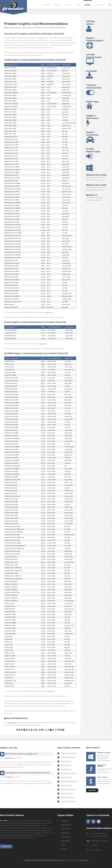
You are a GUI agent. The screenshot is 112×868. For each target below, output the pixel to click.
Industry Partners (66, 825)
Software (46, 5)
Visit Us (63, 845)
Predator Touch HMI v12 (68, 789)
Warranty (64, 849)
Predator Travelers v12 (68, 797)
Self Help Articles (12, 723)
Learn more (49, 312)
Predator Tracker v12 (67, 793)
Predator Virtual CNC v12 (68, 801)
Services (68, 5)
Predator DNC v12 (66, 761)
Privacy (67, 860)
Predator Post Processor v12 (69, 781)
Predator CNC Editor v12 (68, 757)
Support (88, 5)
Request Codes (65, 833)
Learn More (92, 790)
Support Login (65, 841)
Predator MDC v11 (66, 769)
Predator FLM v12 (66, 765)
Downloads (65, 821)
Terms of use (74, 860)
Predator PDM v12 (66, 777)
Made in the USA (66, 829)
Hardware (57, 5)
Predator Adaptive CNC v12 (69, 753)
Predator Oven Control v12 (69, 773)
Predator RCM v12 (66, 785)
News (78, 5)
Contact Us (100, 5)
